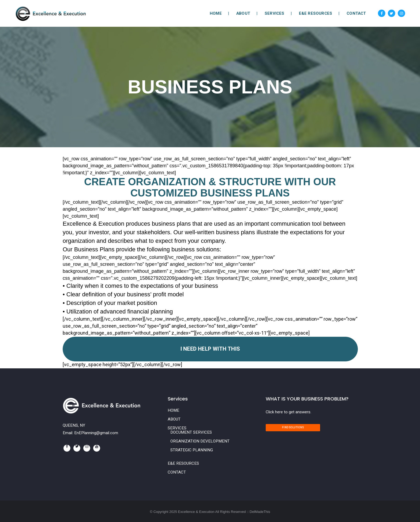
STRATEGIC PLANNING (192, 450)
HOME (173, 410)
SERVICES (177, 428)
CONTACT (177, 472)
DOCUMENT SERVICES (191, 432)
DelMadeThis (260, 512)
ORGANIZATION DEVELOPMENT (200, 441)
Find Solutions (293, 428)
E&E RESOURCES (183, 463)
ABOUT (174, 419)
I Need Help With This (210, 349)
